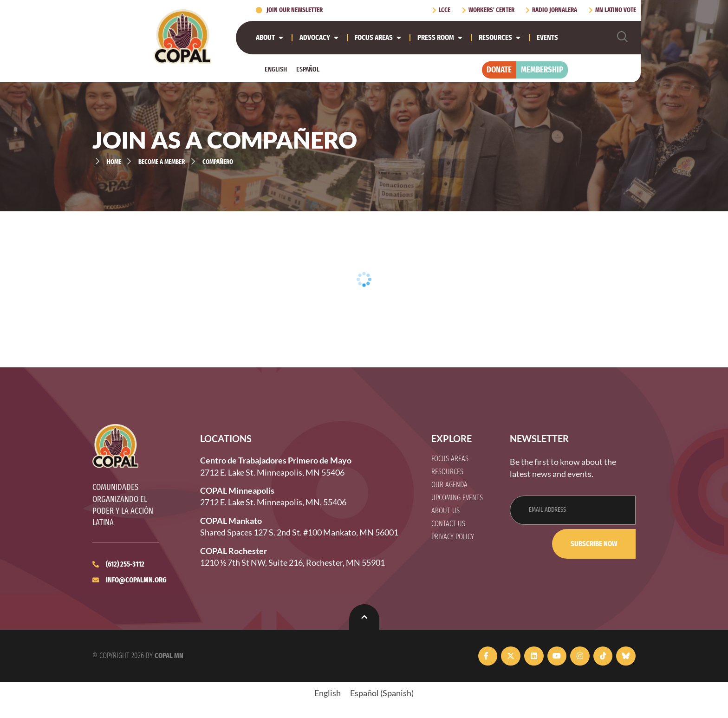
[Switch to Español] (308, 69)
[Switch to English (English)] (328, 693)
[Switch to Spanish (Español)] (382, 693)
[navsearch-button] (624, 37)
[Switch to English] (276, 69)
